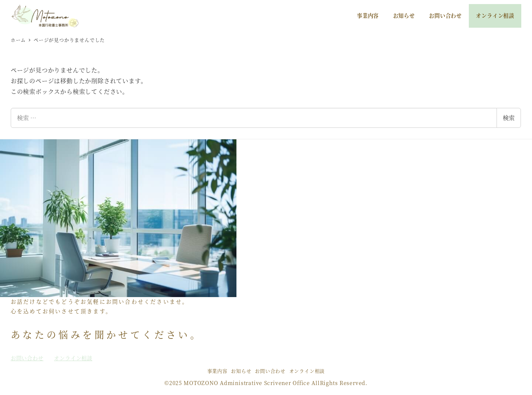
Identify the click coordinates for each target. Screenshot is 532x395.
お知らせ (241, 371)
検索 (509, 118)
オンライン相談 (307, 371)
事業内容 (217, 371)
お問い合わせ (270, 371)
